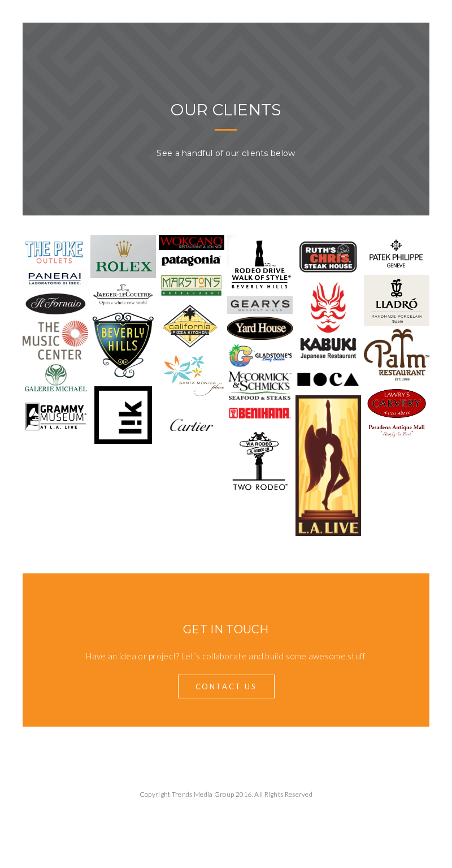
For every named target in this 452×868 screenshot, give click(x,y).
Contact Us (226, 686)
